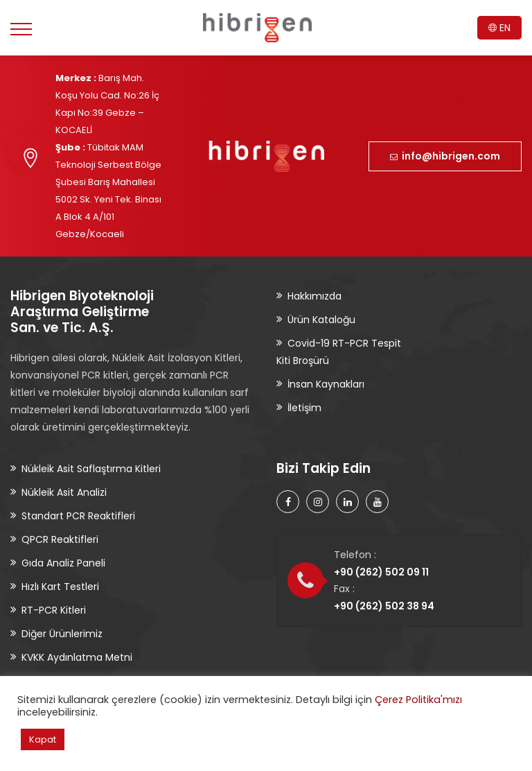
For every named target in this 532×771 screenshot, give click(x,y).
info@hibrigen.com (445, 156)
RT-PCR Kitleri (54, 610)
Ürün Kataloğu (321, 320)
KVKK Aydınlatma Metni (77, 657)
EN (499, 28)
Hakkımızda (314, 296)
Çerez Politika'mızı (418, 700)
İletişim (304, 408)
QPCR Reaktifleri (60, 539)
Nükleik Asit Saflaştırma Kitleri (91, 469)
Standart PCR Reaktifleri (78, 516)
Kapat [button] (43, 739)
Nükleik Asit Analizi (64, 492)
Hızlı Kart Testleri (60, 587)
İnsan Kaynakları (326, 384)
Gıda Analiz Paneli (63, 563)
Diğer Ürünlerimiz (62, 634)
